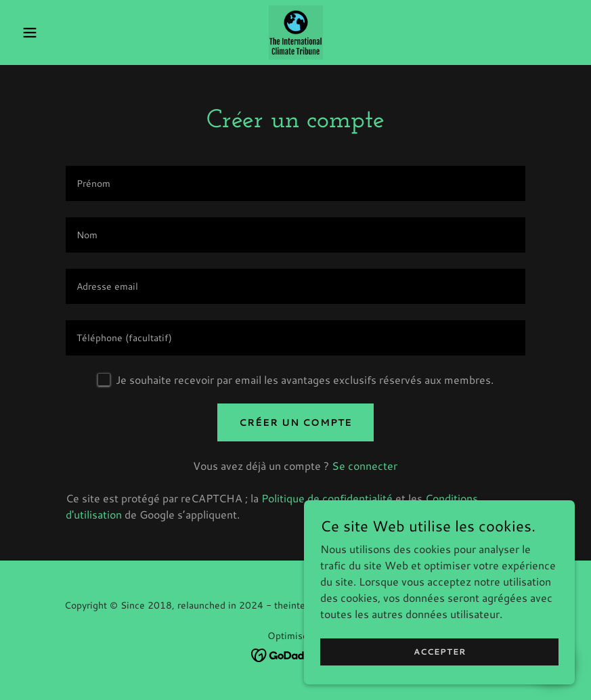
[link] (296, 32)
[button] (58, 32)
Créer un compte (295, 422)
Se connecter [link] (365, 465)
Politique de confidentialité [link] (327, 498)
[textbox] (296, 183)
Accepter (440, 652)
